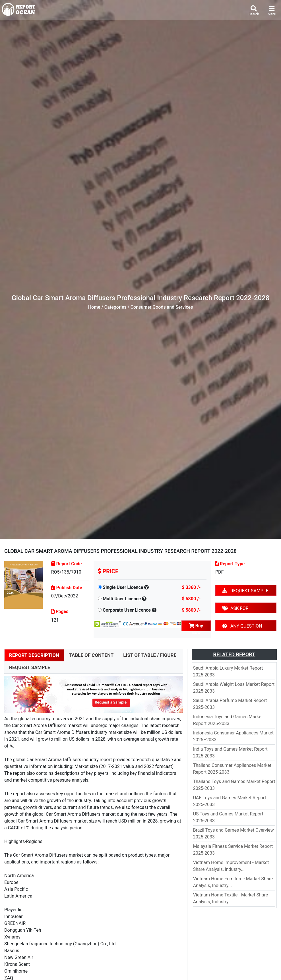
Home (94, 307)
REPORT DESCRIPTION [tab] (34, 655)
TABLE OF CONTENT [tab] (91, 655)
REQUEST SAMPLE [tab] (30, 667)
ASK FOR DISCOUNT (235, 610)
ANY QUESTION (242, 626)
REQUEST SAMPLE (245, 591)
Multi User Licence (122, 599)
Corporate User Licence (127, 610)
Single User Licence (123, 587)
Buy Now (196, 627)
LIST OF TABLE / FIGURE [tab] (150, 655)
